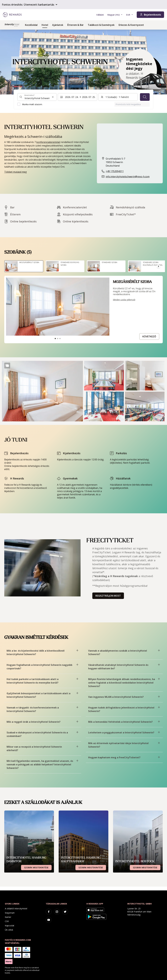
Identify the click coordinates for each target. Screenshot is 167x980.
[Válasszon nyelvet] (115, 15)
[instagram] (57, 912)
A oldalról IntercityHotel (16, 909)
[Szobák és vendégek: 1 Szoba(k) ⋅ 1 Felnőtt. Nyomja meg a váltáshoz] (118, 97)
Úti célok (9, 930)
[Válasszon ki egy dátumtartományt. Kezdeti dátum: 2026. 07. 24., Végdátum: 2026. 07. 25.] (77, 97)
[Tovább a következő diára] (158, 266)
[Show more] (7, 366)
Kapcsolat (10, 926)
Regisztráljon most (108, 596)
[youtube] (49, 920)
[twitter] (65, 912)
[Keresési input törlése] (53, 97)
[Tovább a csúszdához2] (58, 339)
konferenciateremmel (48, 142)
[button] (42, 391)
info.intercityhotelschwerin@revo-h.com (128, 177)
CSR (7, 921)
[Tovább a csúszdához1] (55, 339)
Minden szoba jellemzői (124, 300)
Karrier (8, 917)
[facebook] (49, 912)
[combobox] (37, 97)
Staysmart (10, 913)
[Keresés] (145, 97)
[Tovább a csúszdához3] (60, 339)
